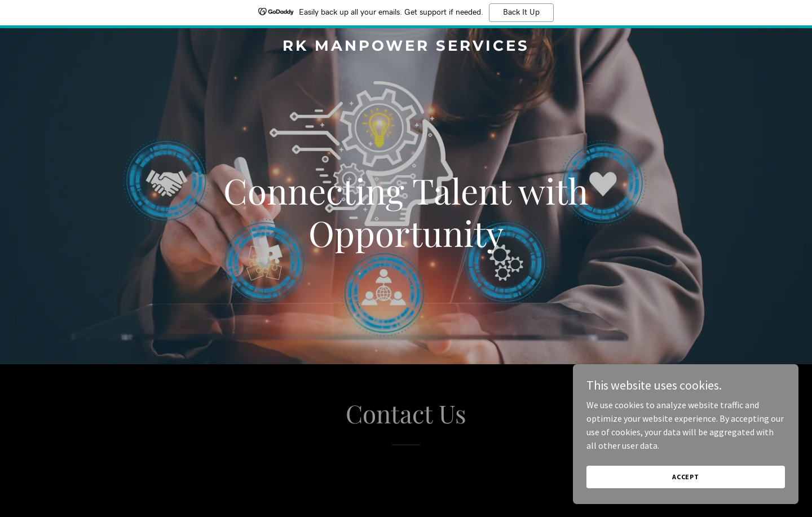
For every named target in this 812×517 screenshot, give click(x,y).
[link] (406, 47)
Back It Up (521, 12)
